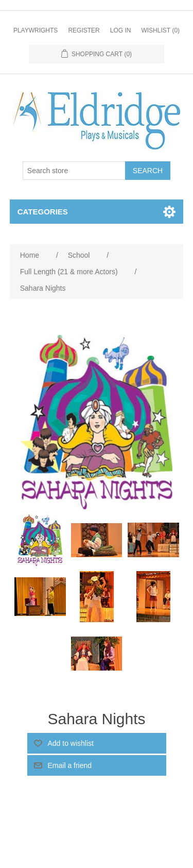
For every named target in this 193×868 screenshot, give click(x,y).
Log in (121, 30)
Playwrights (36, 30)
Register (84, 30)
